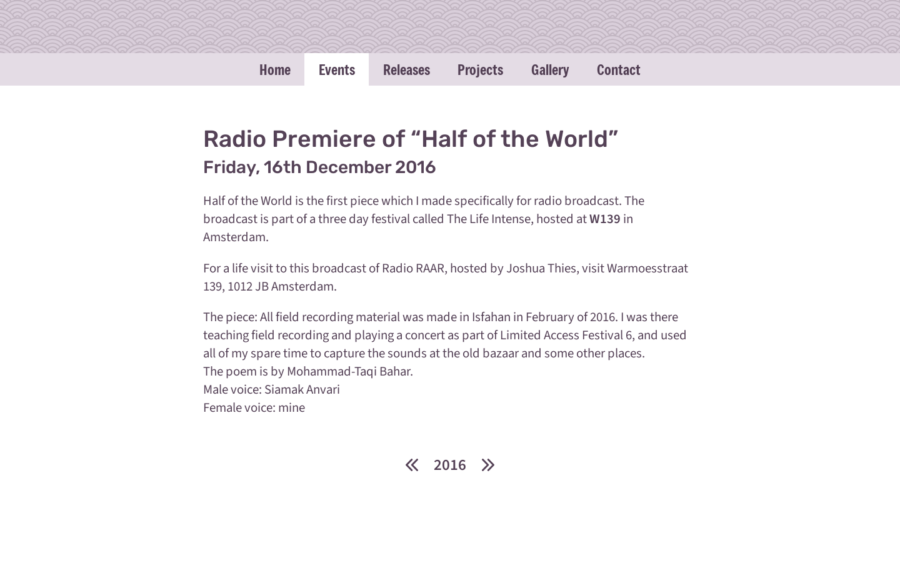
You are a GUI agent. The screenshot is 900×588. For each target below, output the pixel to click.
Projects (480, 69)
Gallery (550, 69)
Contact (619, 69)
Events (337, 69)
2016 (450, 465)
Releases (407, 69)
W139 (605, 219)
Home (275, 69)
